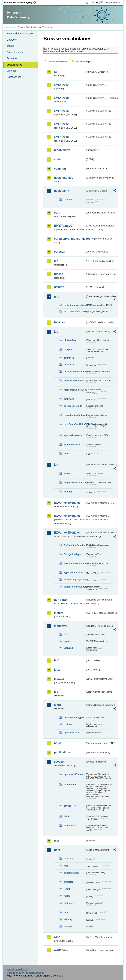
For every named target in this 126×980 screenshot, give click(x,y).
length (67, 889)
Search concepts (83, 62)
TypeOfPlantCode (73, 572)
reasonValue (70, 785)
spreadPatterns (72, 444)
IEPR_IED (60, 600)
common (60, 169)
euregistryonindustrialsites (70, 239)
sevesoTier (70, 806)
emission (69, 882)
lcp (56, 692)
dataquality (61, 191)
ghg (57, 296)
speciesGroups (72, 733)
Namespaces (14, 77)
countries (69, 358)
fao (56, 261)
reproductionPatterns (75, 415)
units (66, 454)
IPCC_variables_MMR (75, 312)
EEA (21, 2)
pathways (69, 399)
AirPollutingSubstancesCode (75, 545)
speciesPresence (73, 435)
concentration (71, 873)
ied (56, 465)
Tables (10, 46)
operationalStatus (73, 774)
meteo (67, 896)
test (56, 841)
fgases (59, 274)
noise (58, 743)
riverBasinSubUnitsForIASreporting (75, 424)
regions (68, 724)
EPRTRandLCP (64, 226)
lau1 (57, 660)
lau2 (57, 670)
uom (57, 850)
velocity (68, 919)
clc (65, 635)
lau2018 (59, 679)
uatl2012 (68, 648)
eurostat (60, 252)
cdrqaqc (68, 349)
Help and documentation (20, 34)
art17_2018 (61, 137)
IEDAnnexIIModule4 (67, 533)
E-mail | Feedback (17, 969)
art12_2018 (61, 98)
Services (11, 71)
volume (68, 926)
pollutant (68, 492)
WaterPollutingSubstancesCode (75, 587)
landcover (61, 626)
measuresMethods (74, 381)
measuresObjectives (75, 390)
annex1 (68, 473)
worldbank (61, 950)
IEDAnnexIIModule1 (67, 503)
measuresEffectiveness (75, 371)
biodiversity (62, 150)
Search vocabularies (58, 62)
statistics (69, 903)
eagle (67, 641)
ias (56, 332)
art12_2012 (61, 85)
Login (91, 2)
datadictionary (64, 178)
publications (62, 752)
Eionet (21, 27)
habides (59, 322)
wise (57, 937)
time (66, 912)
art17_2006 (61, 111)
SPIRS (67, 816)
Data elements (15, 52)
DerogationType (72, 554)
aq (56, 72)
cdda (57, 159)
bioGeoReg (70, 340)
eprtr (57, 213)
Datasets (12, 40)
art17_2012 (61, 124)
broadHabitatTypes (74, 717)
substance (69, 825)
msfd (57, 705)
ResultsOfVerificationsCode (75, 563)
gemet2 (59, 287)
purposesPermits (73, 406)
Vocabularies (14, 65)
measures (69, 364)
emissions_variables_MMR (75, 305)
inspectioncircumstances (75, 483)
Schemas (12, 58)
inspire (59, 613)
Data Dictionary (33, 27)
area (66, 866)
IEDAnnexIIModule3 (67, 516)
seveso (59, 762)
